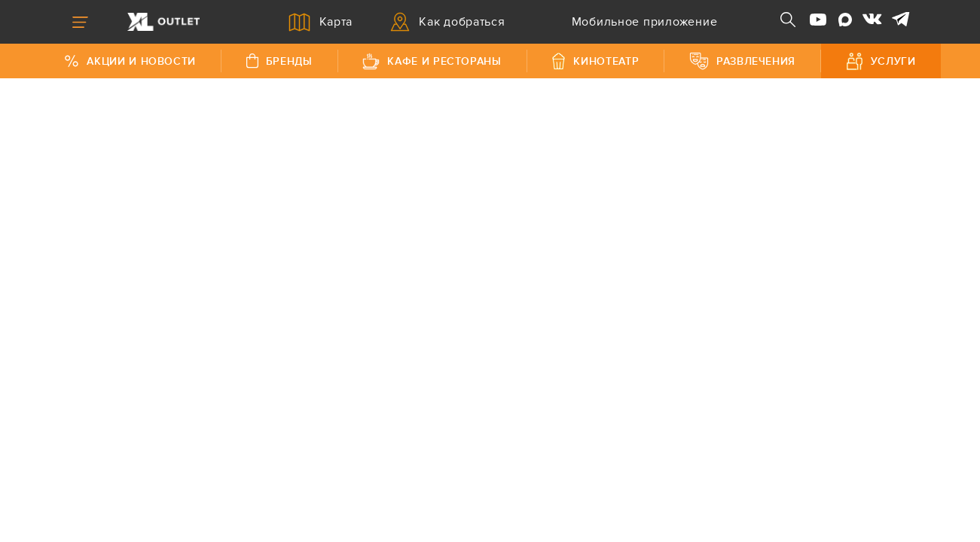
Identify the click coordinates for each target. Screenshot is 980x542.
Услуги (881, 61)
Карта (321, 22)
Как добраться (448, 22)
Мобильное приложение (630, 22)
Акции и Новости (130, 61)
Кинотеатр (595, 61)
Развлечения (742, 61)
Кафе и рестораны (432, 61)
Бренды (279, 61)
